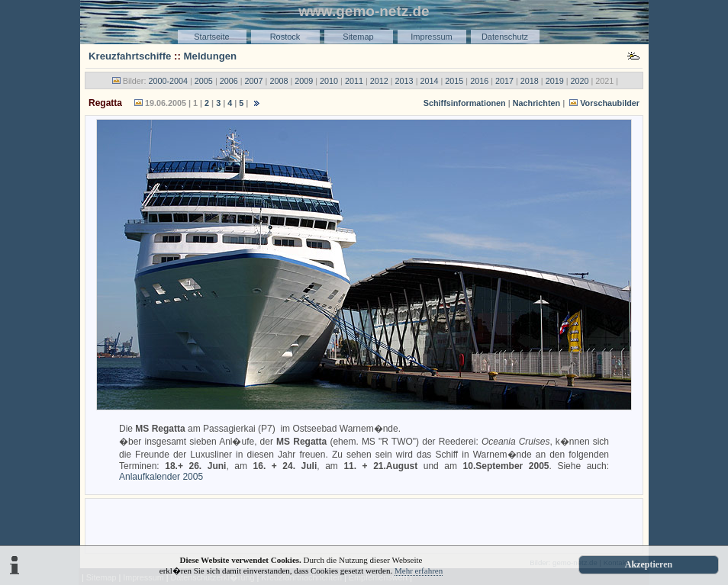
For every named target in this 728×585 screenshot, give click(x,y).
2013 (404, 81)
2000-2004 (168, 81)
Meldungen (211, 56)
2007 (254, 81)
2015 (454, 81)
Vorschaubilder (610, 103)
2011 (354, 81)
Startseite (211, 37)
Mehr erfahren (419, 571)
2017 (504, 81)
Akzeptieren (649, 564)
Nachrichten (536, 103)
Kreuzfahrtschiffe (130, 56)
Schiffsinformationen (465, 103)
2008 (279, 81)
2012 (379, 81)
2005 (204, 81)
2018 (530, 81)
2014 (429, 81)
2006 (229, 81)
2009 (304, 81)
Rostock (285, 37)
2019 (555, 81)
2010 (329, 81)
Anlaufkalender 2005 (161, 477)
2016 (479, 81)
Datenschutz (505, 37)
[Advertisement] (364, 525)
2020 (580, 81)
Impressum (431, 37)
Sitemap (358, 37)
